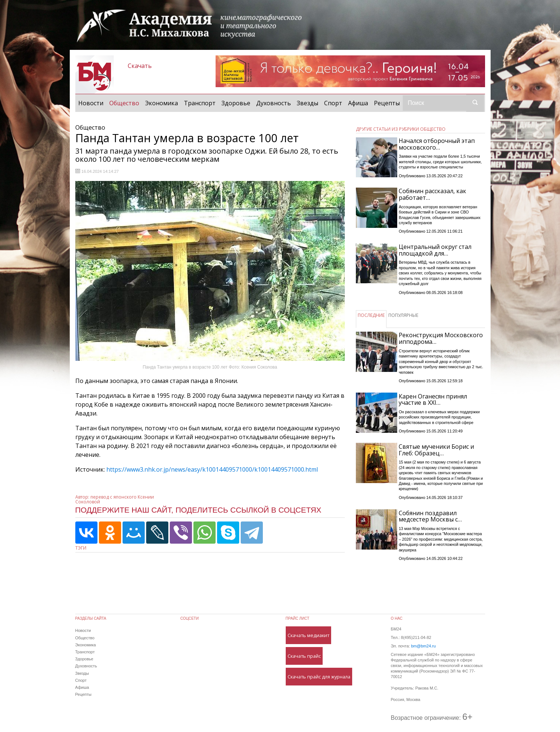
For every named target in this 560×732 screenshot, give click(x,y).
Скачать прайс (304, 656)
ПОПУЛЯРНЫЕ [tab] (403, 315)
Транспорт (200, 103)
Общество (126, 103)
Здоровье (236, 103)
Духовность (274, 103)
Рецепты (387, 103)
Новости (91, 103)
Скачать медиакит (308, 635)
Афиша (358, 103)
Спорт (333, 103)
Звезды (308, 103)
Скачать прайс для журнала (319, 677)
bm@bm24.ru (423, 646)
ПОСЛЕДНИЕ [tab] (371, 315)
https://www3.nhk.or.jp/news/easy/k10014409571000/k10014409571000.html (212, 469)
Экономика (162, 103)
